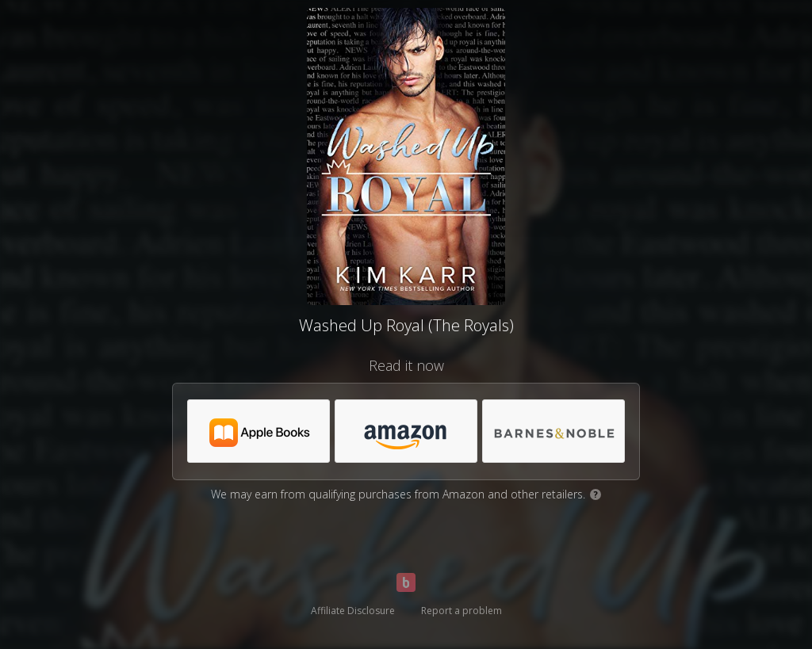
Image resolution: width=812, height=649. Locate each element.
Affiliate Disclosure (353, 611)
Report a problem (462, 611)
